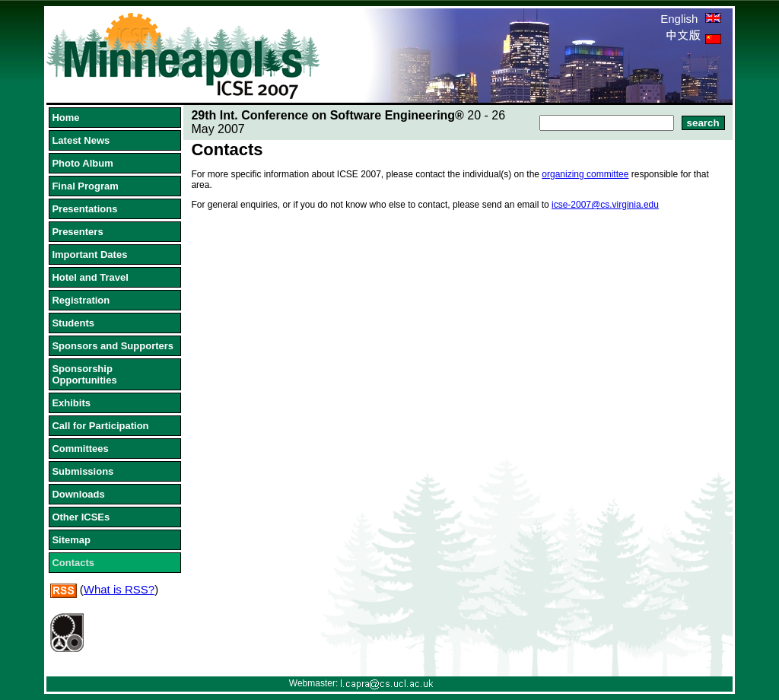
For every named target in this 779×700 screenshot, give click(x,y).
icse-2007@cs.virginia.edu (605, 205)
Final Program (85, 186)
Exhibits (71, 403)
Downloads (78, 494)
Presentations (84, 209)
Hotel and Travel (90, 277)
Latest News (81, 140)
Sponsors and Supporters (113, 346)
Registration (81, 300)
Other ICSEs (81, 517)
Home (65, 118)
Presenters (77, 232)
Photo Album (82, 163)
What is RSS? (119, 589)
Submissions (83, 471)
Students (73, 323)
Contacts (73, 563)
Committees (80, 449)
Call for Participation (100, 426)
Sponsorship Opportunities (84, 374)
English (690, 19)
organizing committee (585, 174)
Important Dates (89, 255)
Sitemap (71, 540)
